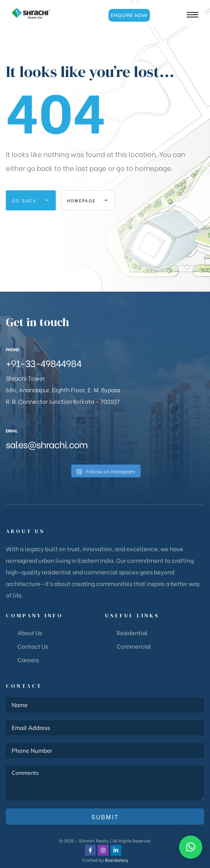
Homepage (88, 200)
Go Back (31, 200)
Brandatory (117, 860)
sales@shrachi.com (47, 444)
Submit (105, 816)
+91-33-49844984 (44, 363)
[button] (129, 15)
